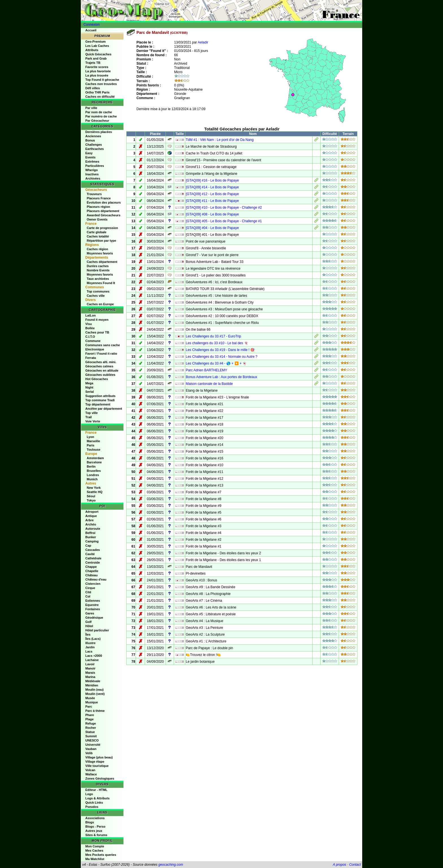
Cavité (90, 554)
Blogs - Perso (95, 826)
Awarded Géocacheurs (104, 215)
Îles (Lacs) (93, 639)
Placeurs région (98, 207)
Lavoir (90, 664)
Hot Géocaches (97, 379)
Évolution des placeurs (104, 202)
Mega (89, 383)
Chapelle (92, 571)
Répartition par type (101, 241)
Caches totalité (98, 236)
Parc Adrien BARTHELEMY (206, 370)
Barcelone (94, 462)
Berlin (91, 466)
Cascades (93, 550)
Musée (90, 698)
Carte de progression (102, 228)
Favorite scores (97, 67)
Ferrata (91, 358)
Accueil (91, 30)
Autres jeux (94, 831)
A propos (340, 865)
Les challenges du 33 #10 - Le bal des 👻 (217, 343)
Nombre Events (98, 270)
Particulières (95, 166)
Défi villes (93, 88)
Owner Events (97, 219)
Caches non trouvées (101, 84)
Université (93, 745)
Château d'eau (96, 579)
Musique (92, 702)
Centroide (93, 562)
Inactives (92, 174)
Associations (95, 818)
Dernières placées (99, 132)
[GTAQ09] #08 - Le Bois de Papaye (212, 214)
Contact (355, 865)
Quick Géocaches (98, 54)
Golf (88, 622)
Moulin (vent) (95, 694)
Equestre (92, 605)
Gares (90, 613)
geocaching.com (171, 865)
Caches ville (96, 296)
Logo (89, 794)
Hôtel (89, 626)
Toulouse (94, 450)
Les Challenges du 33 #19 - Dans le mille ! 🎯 (220, 350)
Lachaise (92, 660)
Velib (89, 753)
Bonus (90, 140)
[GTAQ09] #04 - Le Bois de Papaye (212, 228)
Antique (91, 516)
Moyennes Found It (101, 283)
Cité (88, 592)
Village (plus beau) (99, 757)
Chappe (91, 567)
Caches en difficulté (100, 97)
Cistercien (93, 584)
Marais (90, 673)
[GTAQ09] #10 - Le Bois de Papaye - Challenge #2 (224, 208)
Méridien (92, 685)
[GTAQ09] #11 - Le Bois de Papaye (212, 201)
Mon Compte (95, 846)
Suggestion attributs (100, 396)
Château (91, 575)
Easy (89, 153)
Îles (88, 634)
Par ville (91, 108)
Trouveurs (94, 194)
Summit (91, 736)
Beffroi (90, 533)
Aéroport (92, 512)
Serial (90, 392)
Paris (91, 445)
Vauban (91, 749)
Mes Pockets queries (101, 855)
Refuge (91, 723)
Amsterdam (95, 458)
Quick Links (94, 802)
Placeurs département (103, 211)
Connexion (92, 25)
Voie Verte (93, 421)
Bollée (90, 328)
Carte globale (97, 232)
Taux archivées (98, 279)
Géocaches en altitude (102, 370)
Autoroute (93, 529)
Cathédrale (93, 558)
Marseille (93, 441)
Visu (89, 324)
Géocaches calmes (99, 366)
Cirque (90, 588)
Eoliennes (93, 601)
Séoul (91, 496)
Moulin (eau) (95, 690)
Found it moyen (97, 320)
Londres (93, 475)
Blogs (90, 822)
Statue (90, 732)
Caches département (102, 262)
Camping (92, 541)
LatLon (91, 315)
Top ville (92, 413)
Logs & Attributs (97, 798)
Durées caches (98, 266)
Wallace (91, 774)
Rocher (91, 728)
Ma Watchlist (95, 859)
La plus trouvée (97, 75)
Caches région (97, 249)
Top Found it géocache (102, 80)
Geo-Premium (95, 42)
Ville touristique (97, 766)
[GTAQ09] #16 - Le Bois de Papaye (212, 180)
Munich (92, 479)
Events (90, 157)
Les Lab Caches (97, 46)
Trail (89, 417)
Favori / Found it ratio (101, 354)
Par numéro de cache (101, 116)
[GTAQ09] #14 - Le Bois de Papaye (212, 187)
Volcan (90, 770)
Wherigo (92, 170)
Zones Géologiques (100, 778)
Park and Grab (96, 58)
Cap (88, 546)
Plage (89, 719)
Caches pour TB (97, 332)
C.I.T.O (90, 337)
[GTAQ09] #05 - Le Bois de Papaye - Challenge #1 (224, 221)
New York (94, 488)
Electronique (95, 349)
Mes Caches (94, 850)
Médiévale (93, 681)
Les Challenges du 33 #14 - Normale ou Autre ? (221, 357)
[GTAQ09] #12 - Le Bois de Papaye (212, 194)
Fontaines (93, 609)
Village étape (95, 762)
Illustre (90, 643)
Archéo (91, 524)
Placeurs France (99, 198)
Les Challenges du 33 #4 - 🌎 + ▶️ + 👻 (216, 363)
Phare (90, 715)
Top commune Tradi (100, 400)
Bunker (91, 537)
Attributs (92, 50)
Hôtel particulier (97, 630)
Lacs (89, 651)
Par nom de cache (99, 112)
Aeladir (203, 42)
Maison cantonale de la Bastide (209, 384)
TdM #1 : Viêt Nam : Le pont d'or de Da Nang (220, 140)
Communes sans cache (103, 345)
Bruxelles (94, 471)
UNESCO (92, 740)
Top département (98, 404)
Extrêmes (92, 162)
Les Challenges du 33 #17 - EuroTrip (213, 336)
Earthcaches (95, 149)
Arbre (89, 520)
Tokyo (91, 500)
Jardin (90, 647)
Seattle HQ (95, 492)
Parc (89, 706)
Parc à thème (95, 711)
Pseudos (92, 807)
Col (88, 596)
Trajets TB (93, 63)
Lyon (90, 437)
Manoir (90, 668)
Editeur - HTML (96, 790)
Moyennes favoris (100, 253)
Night (89, 387)
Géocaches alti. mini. (101, 362)
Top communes (98, 291)
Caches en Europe (100, 304)
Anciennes (93, 136)
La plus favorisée (98, 71)
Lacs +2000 (94, 656)
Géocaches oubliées (100, 375)
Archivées (93, 178)
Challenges (94, 145)
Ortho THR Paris (97, 92)
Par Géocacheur (97, 121)
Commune (93, 341)
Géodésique (94, 618)
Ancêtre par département (104, 409)
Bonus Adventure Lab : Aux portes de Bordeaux (221, 377)
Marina (90, 677)
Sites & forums (96, 835)
